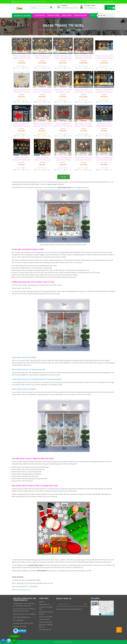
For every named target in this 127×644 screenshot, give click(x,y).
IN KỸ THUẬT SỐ (40, 15)
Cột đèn (63, 375)
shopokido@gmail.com (108, 2)
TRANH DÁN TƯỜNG (53, 15)
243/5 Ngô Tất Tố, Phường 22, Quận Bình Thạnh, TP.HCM (29, 2)
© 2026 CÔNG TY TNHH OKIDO (64, 642)
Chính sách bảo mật (45, 630)
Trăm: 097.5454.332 (93, 2)
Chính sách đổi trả (44, 619)
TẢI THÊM (64, 177)
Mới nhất (102, 15)
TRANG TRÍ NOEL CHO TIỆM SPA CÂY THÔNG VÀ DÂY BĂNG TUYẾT (22, 92)
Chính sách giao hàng (45, 622)
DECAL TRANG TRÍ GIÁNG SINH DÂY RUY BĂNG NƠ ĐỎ (22, 126)
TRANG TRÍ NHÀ (67, 15)
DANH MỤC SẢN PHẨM (22, 16)
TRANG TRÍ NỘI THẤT (80, 15)
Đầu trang (119, 630)
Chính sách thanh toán (46, 617)
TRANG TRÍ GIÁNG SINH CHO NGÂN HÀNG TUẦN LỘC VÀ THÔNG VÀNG (104, 58)
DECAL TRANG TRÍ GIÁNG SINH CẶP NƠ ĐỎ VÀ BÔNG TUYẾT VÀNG (63, 126)
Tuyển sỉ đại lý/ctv (44, 604)
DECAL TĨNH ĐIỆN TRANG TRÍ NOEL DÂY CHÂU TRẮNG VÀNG (104, 126)
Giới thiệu (42, 602)
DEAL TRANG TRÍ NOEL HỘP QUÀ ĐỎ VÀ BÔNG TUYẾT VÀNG (83, 126)
